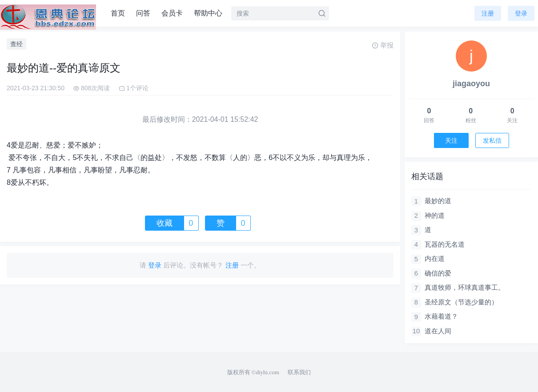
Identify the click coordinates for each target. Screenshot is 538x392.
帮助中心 (208, 13)
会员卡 (172, 13)
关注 (451, 140)
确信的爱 (438, 273)
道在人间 (438, 331)
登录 (521, 13)
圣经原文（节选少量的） (461, 302)
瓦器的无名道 (445, 244)
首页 (118, 13)
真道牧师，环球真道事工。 (465, 287)
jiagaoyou (471, 84)
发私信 (492, 140)
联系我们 (299, 372)
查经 (16, 44)
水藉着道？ (441, 316)
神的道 (435, 215)
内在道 (435, 258)
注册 (488, 13)
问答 (143, 13)
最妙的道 (438, 201)
